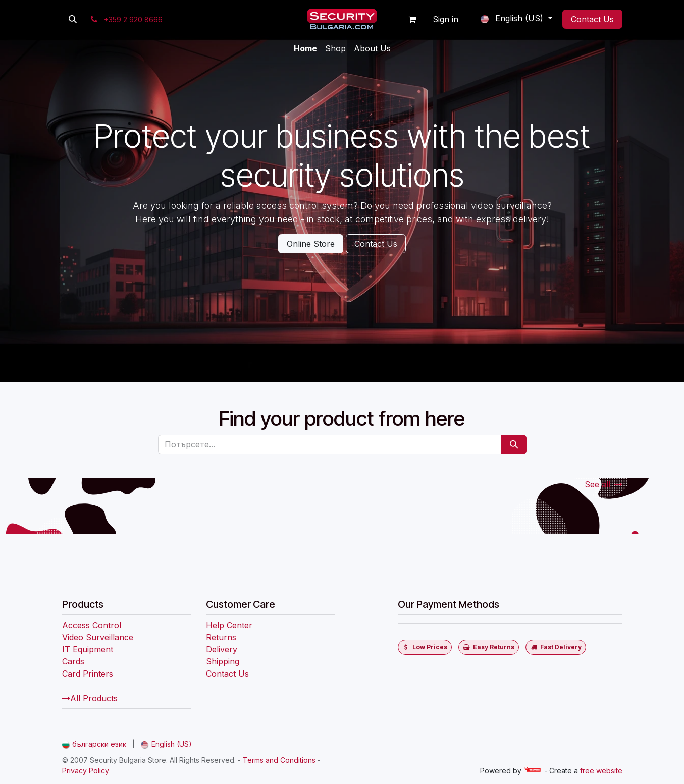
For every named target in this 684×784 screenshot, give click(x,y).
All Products (90, 698)
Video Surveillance (98, 637)
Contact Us (592, 19)
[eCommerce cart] (412, 19)
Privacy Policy (86, 771)
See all (603, 484)
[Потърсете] (514, 444)
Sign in (445, 19)
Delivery (222, 649)
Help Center (229, 625)
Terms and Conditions (279, 760)
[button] (73, 19)
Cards (73, 661)
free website (601, 771)
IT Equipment (88, 649)
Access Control (92, 625)
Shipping (223, 661)
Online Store (311, 244)
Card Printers (88, 674)
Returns (221, 637)
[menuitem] (305, 48)
